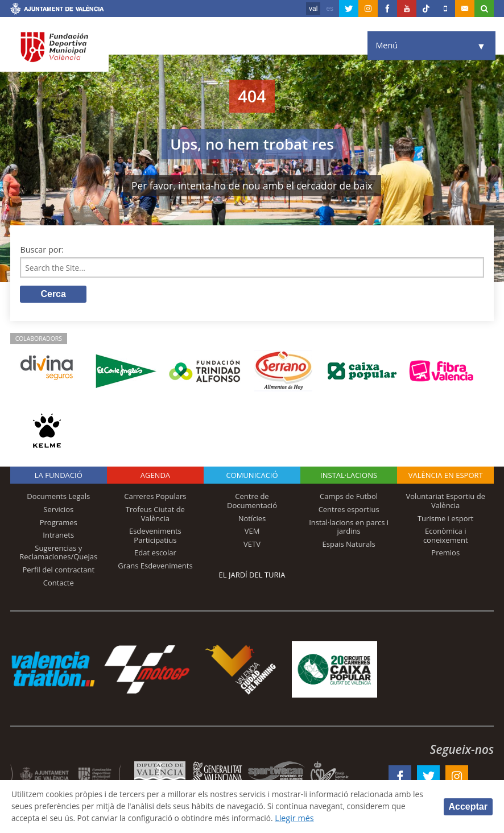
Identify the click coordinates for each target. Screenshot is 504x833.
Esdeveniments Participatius (155, 537)
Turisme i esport (446, 519)
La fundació (59, 477)
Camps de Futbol (349, 498)
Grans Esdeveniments (155, 567)
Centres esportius (349, 511)
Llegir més (372, 818)
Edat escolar (155, 554)
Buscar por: (42, 250)
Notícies (252, 519)
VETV (252, 545)
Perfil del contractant (59, 571)
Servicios (58, 511)
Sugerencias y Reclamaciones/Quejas (58, 554)
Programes (59, 523)
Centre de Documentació (252, 502)
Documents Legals (58, 498)
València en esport (446, 477)
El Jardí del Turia (252, 576)
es (330, 9)
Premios (445, 554)
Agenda (155, 477)
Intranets (58, 537)
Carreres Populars (155, 498)
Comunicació (252, 477)
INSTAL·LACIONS (349, 477)
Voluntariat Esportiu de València (445, 502)
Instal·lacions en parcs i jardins (349, 528)
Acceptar (468, 806)
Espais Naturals (349, 545)
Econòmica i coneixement (446, 537)
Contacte (59, 584)
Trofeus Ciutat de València (155, 516)
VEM (252, 533)
